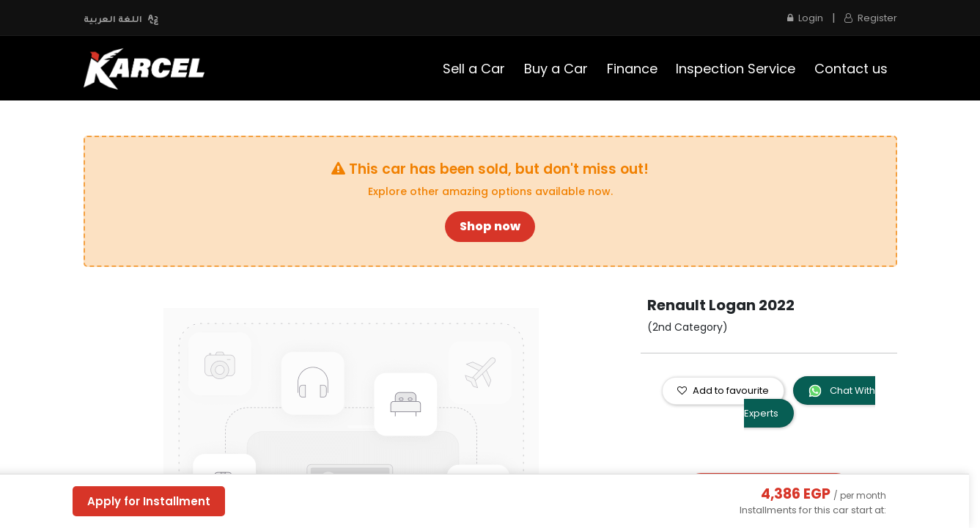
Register (871, 18)
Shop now (490, 226)
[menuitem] (475, 69)
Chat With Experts (810, 402)
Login (805, 18)
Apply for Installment (149, 501)
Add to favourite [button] (723, 390)
